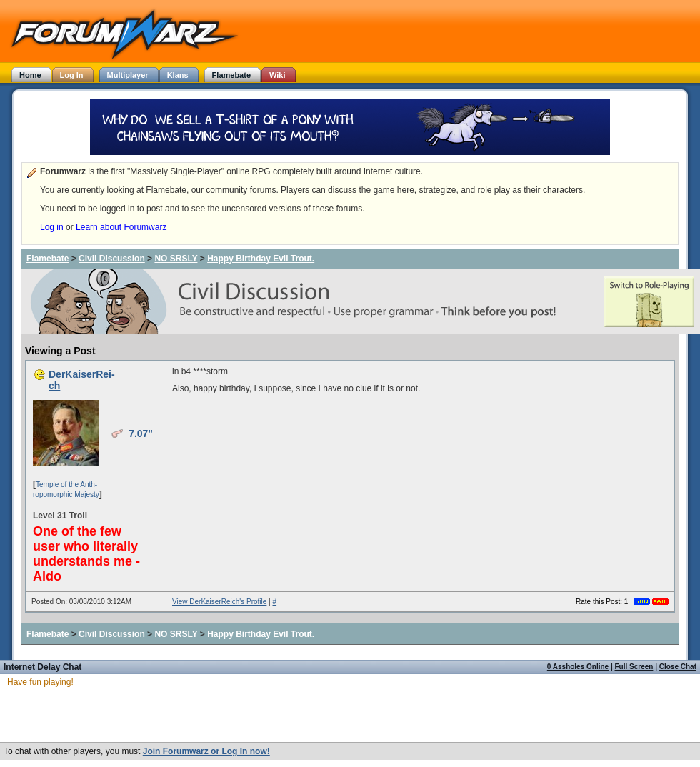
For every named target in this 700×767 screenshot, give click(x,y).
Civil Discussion (112, 259)
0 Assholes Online (578, 667)
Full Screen (634, 667)
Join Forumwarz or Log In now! (206, 751)
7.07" (141, 433)
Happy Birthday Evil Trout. (261, 259)
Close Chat (678, 667)
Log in (52, 227)
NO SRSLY (176, 259)
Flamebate (47, 259)
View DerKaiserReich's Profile (219, 602)
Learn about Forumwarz (121, 227)
